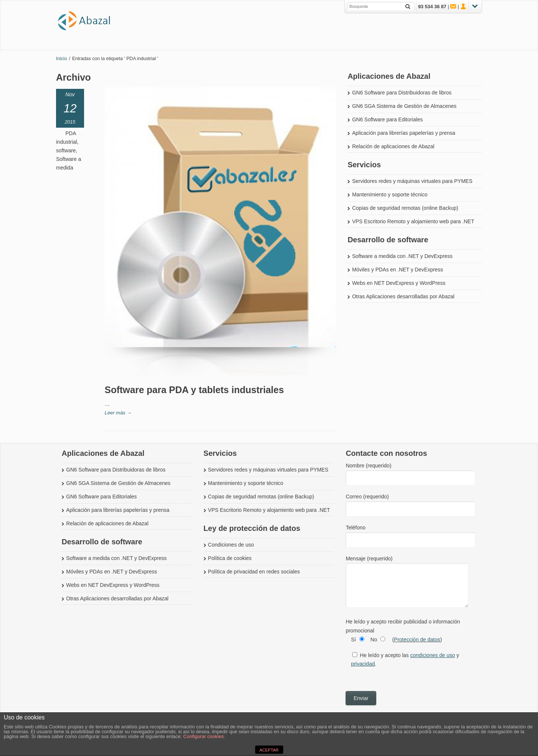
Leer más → (118, 413)
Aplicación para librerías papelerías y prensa (403, 133)
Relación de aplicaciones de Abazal (393, 146)
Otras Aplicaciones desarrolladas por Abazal (403, 296)
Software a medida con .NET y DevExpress (402, 256)
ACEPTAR (269, 750)
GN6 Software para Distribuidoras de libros (402, 93)
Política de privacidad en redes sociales (254, 572)
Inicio (61, 59)
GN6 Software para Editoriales (387, 119)
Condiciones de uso (231, 545)
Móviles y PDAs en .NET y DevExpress (397, 270)
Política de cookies (230, 558)
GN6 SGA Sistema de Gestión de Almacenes (404, 106)
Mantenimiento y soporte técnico (390, 195)
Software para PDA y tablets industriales (194, 390)
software (66, 150)
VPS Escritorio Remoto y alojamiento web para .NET (413, 221)
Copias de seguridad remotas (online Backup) (405, 208)
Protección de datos (417, 640)
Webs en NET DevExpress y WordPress (399, 283)
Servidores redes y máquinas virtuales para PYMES (412, 181)
